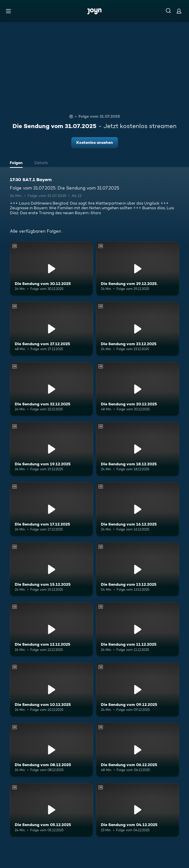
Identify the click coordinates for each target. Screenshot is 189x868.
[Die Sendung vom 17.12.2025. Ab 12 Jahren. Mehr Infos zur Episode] (51, 509)
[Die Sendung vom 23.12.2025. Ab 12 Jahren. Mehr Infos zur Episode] (138, 329)
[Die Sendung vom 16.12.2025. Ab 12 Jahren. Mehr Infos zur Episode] (138, 509)
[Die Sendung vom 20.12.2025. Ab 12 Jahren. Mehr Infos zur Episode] (138, 389)
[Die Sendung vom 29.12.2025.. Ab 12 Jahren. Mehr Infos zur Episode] (138, 269)
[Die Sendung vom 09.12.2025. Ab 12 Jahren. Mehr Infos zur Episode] (138, 690)
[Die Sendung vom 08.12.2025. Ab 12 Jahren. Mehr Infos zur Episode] (51, 750)
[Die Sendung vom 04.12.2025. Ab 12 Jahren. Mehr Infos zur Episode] (138, 810)
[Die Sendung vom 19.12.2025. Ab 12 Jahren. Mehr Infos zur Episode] (51, 449)
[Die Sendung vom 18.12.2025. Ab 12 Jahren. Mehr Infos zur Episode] (138, 449)
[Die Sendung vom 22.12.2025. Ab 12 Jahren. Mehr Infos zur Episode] (51, 389)
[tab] (17, 163)
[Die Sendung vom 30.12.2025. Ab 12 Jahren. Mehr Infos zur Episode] (51, 269)
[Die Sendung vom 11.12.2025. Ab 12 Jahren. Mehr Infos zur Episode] (138, 629)
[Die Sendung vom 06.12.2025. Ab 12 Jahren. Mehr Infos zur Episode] (138, 750)
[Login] (179, 11)
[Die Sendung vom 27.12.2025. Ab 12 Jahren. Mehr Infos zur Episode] (51, 329)
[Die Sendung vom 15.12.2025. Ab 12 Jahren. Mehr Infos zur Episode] (51, 569)
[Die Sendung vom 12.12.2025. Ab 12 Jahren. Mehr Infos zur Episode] (51, 629)
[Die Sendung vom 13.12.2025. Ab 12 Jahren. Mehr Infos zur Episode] (138, 569)
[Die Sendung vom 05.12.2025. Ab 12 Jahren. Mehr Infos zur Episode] (51, 810)
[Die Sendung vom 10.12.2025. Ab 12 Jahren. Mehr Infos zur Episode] (51, 690)
